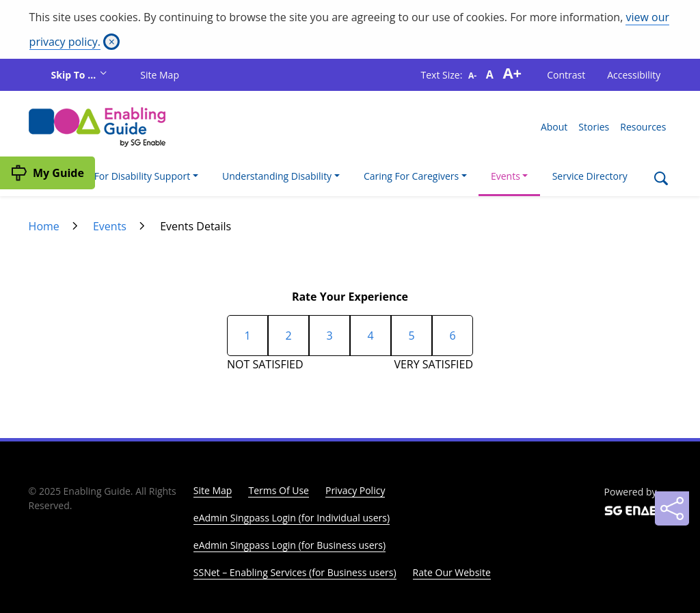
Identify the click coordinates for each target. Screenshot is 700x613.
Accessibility (634, 75)
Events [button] (506, 176)
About (554, 127)
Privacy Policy (355, 490)
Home (44, 226)
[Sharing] (672, 508)
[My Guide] (48, 173)
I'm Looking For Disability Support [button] (115, 176)
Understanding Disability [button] (277, 176)
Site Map (160, 75)
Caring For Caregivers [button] (411, 176)
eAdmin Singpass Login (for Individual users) (292, 518)
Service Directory (590, 176)
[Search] (661, 180)
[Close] (111, 42)
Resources (643, 127)
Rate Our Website (452, 572)
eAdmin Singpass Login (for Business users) (290, 545)
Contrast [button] (566, 75)
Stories (594, 127)
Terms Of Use (279, 490)
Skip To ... (75, 75)
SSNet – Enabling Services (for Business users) (295, 572)
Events (110, 226)
